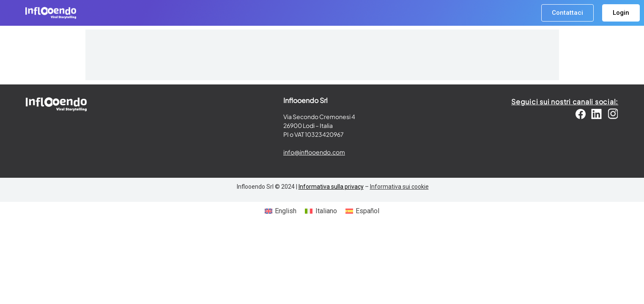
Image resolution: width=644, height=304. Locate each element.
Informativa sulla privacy (331, 187)
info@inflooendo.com (314, 152)
